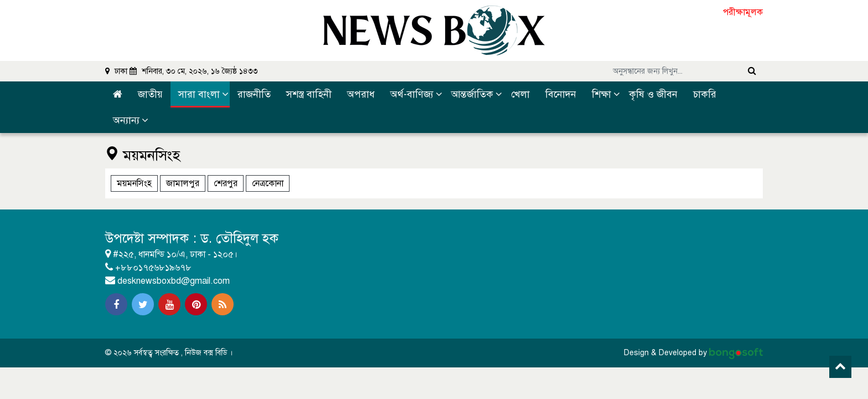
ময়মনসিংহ (134, 183)
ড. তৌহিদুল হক (240, 238)
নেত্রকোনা (268, 183)
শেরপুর (226, 183)
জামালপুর (183, 183)
